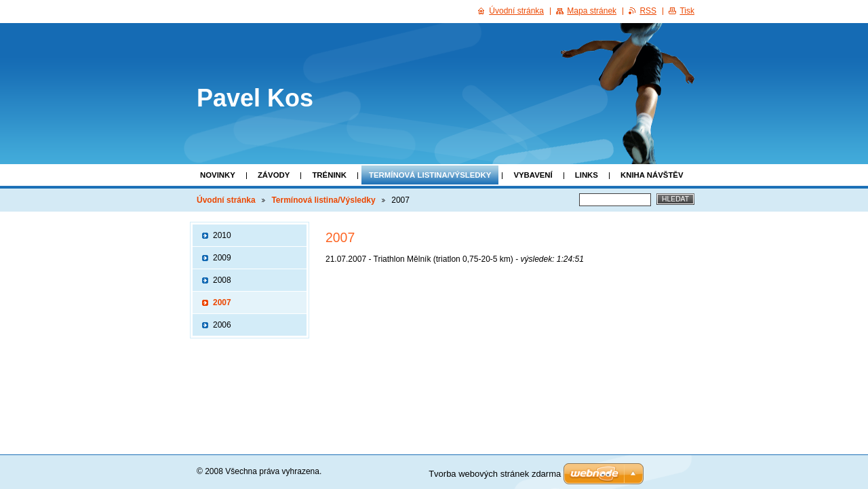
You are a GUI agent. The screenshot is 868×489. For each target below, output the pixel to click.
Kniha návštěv (652, 175)
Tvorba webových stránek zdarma (495, 474)
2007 (222, 302)
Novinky (218, 175)
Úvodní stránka (226, 200)
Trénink (329, 175)
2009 (222, 258)
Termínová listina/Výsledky (430, 175)
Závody (274, 175)
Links (587, 175)
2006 (222, 325)
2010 (222, 235)
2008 (222, 280)
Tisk (687, 11)
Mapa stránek (592, 11)
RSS (648, 11)
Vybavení (533, 175)
